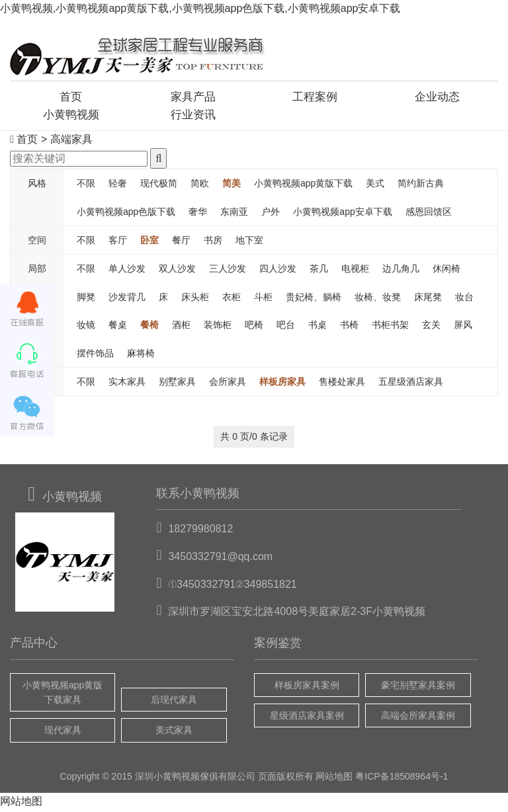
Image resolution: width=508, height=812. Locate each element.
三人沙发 (228, 271)
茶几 (319, 271)
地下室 (249, 242)
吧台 (286, 327)
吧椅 (254, 327)
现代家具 (63, 733)
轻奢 (118, 185)
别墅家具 (177, 384)
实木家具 (127, 384)
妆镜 (86, 327)
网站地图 (334, 778)
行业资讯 (193, 116)
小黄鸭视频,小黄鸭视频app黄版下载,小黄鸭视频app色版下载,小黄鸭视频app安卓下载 (200, 8)
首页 (71, 97)
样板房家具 (282, 384)
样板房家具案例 (307, 687)
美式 (375, 185)
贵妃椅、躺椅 (314, 299)
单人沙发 (127, 271)
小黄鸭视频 (71, 116)
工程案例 (315, 97)
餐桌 (118, 327)
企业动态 (437, 97)
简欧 (200, 185)
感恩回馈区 (429, 214)
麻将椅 (141, 355)
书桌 (317, 327)
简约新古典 (421, 185)
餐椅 (149, 327)
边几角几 (401, 271)
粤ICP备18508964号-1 (402, 778)
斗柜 (263, 299)
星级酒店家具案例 (307, 717)
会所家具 (228, 384)
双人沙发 (177, 271)
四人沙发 (278, 271)
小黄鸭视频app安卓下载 (342, 214)
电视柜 (355, 271)
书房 (213, 242)
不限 (86, 185)
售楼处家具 (342, 384)
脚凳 (86, 299)
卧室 (149, 242)
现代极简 (159, 185)
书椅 (349, 327)
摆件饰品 (95, 355)
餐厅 (181, 242)
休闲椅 (446, 271)
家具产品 (193, 97)
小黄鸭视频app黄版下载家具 (63, 694)
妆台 (464, 299)
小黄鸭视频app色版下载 (126, 214)
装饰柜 (218, 327)
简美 (232, 185)
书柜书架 (390, 327)
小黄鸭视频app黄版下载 (303, 185)
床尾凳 (428, 299)
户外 (271, 214)
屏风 (463, 327)
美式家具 (174, 733)
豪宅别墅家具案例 (418, 687)
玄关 (431, 327)
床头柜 (195, 299)
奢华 (198, 214)
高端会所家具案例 (418, 717)
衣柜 (232, 299)
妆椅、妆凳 (378, 299)
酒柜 (181, 327)
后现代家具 (174, 702)
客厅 (118, 242)
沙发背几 (127, 299)
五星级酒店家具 (411, 384)
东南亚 (234, 214)
